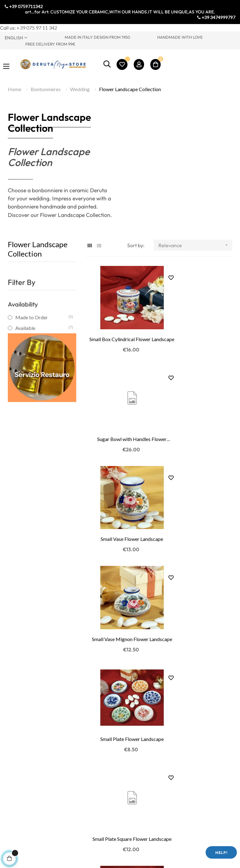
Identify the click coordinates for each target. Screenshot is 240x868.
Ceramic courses (22, 785)
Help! (221, 853)
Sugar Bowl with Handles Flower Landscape (198, 323)
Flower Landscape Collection (38, 249)
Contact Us (17, 701)
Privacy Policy (80, 756)
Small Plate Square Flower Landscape (198, 490)
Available (42, 328)
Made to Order (42, 317)
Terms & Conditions (86, 766)
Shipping (74, 785)
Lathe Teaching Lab (25, 775)
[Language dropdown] (30, 37)
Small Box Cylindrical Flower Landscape (120, 323)
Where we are (19, 691)
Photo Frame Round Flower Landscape (120, 574)
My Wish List (139, 766)
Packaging (76, 794)
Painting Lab (18, 766)
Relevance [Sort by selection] (195, 245)
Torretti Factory (22, 682)
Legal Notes (78, 775)
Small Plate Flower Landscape (120, 490)
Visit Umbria (18, 710)
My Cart (134, 775)
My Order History (144, 756)
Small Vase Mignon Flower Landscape (198, 407)
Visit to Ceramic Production (22, 752)
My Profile (136, 747)
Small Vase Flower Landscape (120, 406)
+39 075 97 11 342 (37, 28)
